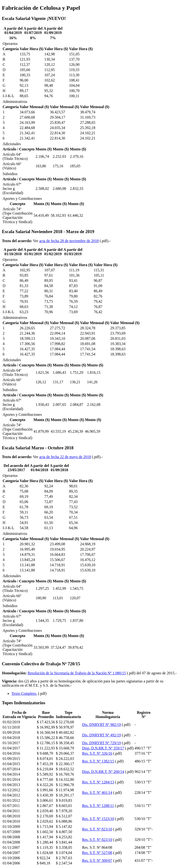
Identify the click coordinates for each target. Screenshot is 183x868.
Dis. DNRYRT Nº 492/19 (101, 735)
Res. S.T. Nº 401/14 (97, 793)
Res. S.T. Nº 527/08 (97, 853)
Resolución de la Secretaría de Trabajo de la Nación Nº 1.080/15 (77, 673)
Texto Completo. (24, 693)
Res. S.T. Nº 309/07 (97, 861)
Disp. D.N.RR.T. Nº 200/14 (103, 772)
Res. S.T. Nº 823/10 (97, 829)
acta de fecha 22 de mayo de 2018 (65, 457)
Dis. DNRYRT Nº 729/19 (101, 743)
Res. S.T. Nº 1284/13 (98, 782)
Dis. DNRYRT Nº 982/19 (101, 725)
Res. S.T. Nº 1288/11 (98, 806)
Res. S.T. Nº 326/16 (97, 753)
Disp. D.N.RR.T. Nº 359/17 (103, 748)
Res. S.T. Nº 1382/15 (98, 761)
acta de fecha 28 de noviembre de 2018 (69, 241)
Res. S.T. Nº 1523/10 (98, 819)
